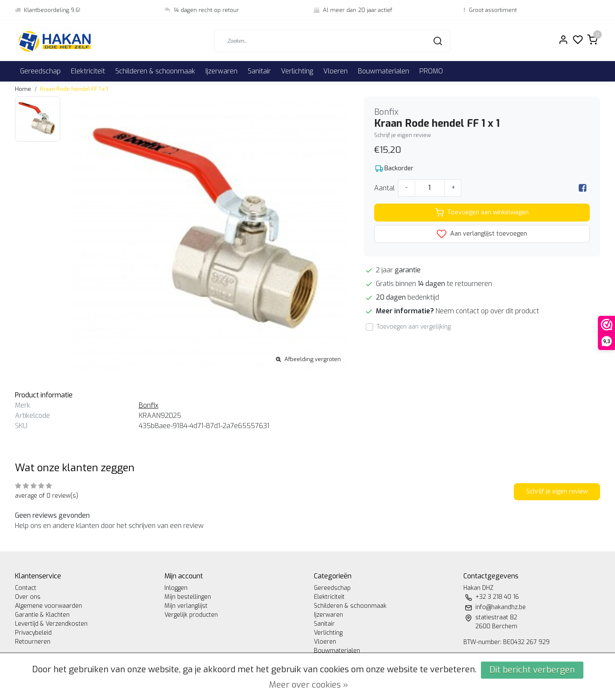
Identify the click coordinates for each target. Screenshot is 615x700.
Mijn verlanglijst (186, 606)
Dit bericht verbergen (532, 670)
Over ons (28, 597)
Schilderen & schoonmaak (155, 71)
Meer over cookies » (309, 685)
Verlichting (297, 71)
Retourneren (33, 642)
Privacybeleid (33, 633)
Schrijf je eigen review (403, 135)
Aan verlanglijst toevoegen (482, 234)
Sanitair (259, 71)
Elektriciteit (88, 71)
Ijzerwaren (221, 71)
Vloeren (335, 71)
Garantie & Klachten (42, 615)
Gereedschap (40, 71)
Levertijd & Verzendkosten (51, 624)
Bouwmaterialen (384, 71)
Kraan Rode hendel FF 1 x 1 (74, 89)
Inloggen (176, 588)
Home (23, 89)
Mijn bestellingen (188, 597)
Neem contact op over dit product (487, 311)
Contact (26, 588)
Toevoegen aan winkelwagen (482, 213)
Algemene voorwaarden (48, 606)
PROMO (431, 71)
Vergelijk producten (191, 615)
